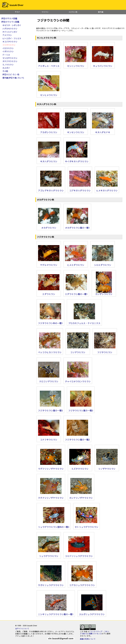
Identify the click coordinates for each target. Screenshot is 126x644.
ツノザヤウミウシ (107, 468)
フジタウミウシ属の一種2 (77, 439)
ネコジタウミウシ (10, 42)
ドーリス (6, 55)
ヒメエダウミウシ (76, 264)
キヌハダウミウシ (49, 160)
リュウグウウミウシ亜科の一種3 (54, 526)
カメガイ (6, 68)
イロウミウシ (8, 48)
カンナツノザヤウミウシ (81, 497)
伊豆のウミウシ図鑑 (10, 22)
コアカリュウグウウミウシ (82, 584)
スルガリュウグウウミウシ (92, 613)
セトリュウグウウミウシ (86, 526)
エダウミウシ (49, 293)
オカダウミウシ (49, 227)
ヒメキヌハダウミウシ (107, 189)
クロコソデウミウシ (49, 380)
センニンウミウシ (76, 65)
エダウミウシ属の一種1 (76, 293)
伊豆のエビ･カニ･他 (11, 74)
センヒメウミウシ (49, 94)
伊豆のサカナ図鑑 (9, 18)
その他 (5, 71)
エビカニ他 (73, 12)
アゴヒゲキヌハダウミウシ (51, 189)
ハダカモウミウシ (10, 29)
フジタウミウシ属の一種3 (81, 409)
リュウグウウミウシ (49, 555)
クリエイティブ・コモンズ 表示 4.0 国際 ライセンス (95, 633)
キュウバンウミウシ (103, 65)
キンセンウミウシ (76, 131)
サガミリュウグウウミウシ (51, 584)
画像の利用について (88, 639)
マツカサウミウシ (10, 58)
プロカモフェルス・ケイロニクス (84, 322)
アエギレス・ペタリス (49, 65)
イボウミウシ (8, 51)
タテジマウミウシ (10, 61)
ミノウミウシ (8, 65)
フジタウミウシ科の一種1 (50, 322)
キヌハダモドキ (103, 131)
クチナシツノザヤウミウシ (51, 497)
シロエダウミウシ (103, 264)
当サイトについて (22, 629)
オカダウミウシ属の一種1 (77, 227)
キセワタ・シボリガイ (12, 25)
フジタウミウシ (105, 351)
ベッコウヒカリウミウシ (50, 351)
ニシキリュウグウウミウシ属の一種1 (56, 613)
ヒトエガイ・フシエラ (12, 38)
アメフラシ (7, 35)
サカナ (17, 12)
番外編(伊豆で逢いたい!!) (13, 78)
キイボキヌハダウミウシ (77, 160)
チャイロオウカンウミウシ (78, 380)
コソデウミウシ (78, 351)
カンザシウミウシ (104, 293)
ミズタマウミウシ (80, 468)
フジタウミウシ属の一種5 (50, 409)
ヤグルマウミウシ (49, 264)
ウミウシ (45, 12)
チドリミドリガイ (10, 32)
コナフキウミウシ (49, 439)
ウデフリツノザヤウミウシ (51, 468)
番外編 (101, 12)
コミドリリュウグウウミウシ (79, 555)
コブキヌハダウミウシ (80, 189)
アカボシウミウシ (49, 131)
